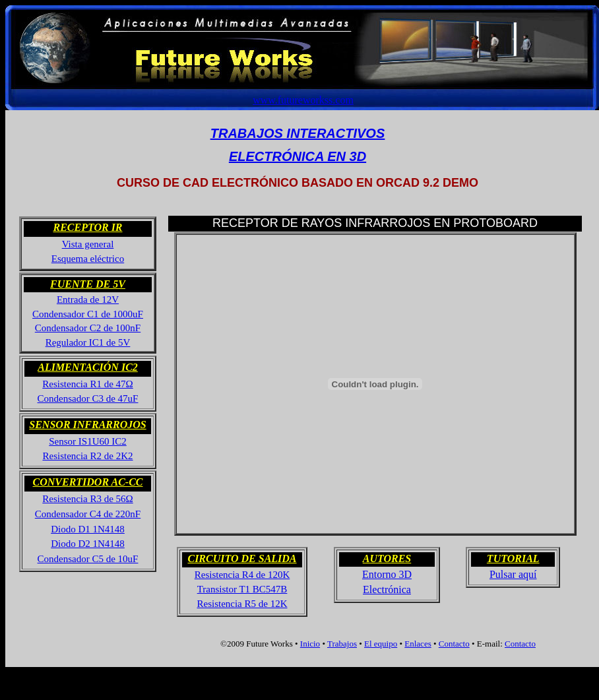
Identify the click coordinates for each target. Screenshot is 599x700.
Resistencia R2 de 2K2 (87, 456)
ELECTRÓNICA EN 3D (298, 156)
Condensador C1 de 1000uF (88, 314)
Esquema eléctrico (88, 259)
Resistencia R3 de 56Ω (87, 499)
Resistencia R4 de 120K (242, 575)
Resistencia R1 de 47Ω (87, 384)
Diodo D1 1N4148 (88, 529)
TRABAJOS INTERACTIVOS (298, 133)
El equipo (381, 644)
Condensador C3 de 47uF (88, 398)
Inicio (310, 644)
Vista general (88, 244)
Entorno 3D (387, 574)
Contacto (454, 644)
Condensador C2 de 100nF (88, 328)
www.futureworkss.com (303, 100)
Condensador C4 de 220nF (88, 514)
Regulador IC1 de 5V (88, 342)
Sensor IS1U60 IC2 (88, 441)
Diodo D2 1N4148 (88, 544)
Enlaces (418, 644)
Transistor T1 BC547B (242, 589)
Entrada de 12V (88, 300)
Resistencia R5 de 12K (242, 604)
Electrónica (387, 589)
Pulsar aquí (513, 574)
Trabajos (342, 644)
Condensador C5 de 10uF (88, 559)
